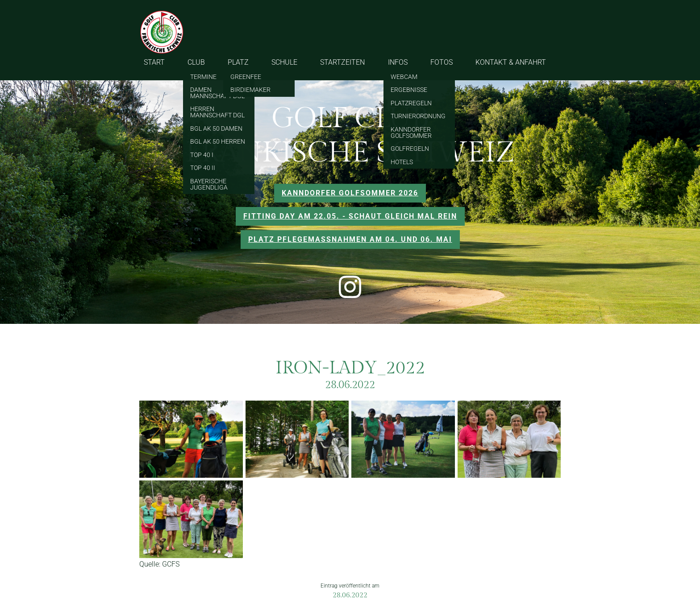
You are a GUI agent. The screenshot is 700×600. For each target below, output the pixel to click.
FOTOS (442, 62)
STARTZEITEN (342, 62)
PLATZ (238, 62)
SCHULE (284, 62)
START (154, 62)
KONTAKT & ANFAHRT (511, 62)
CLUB (196, 62)
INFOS (398, 62)
